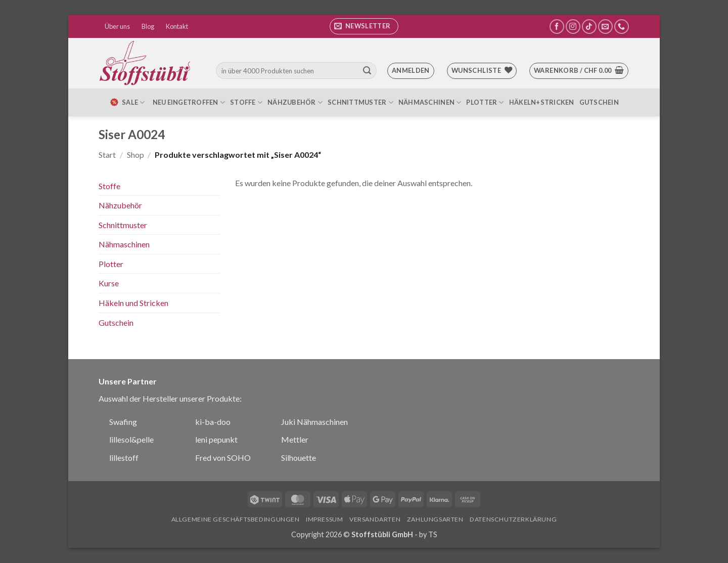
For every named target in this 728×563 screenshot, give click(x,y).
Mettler (295, 439)
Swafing (123, 422)
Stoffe (246, 102)
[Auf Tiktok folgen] (589, 27)
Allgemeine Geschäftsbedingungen (236, 519)
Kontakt (177, 26)
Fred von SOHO (223, 458)
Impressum (325, 519)
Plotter (485, 102)
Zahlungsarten (435, 519)
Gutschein (599, 102)
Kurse (109, 283)
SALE (127, 102)
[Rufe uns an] (622, 27)
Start (107, 155)
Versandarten (375, 519)
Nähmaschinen (430, 102)
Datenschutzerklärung (513, 519)
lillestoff (124, 458)
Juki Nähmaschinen (314, 422)
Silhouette (299, 458)
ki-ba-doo (213, 422)
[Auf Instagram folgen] (573, 27)
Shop (135, 155)
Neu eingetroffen (189, 102)
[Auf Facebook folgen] (557, 27)
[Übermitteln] (367, 71)
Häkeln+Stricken (542, 102)
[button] (364, 26)
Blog (148, 26)
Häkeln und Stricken (133, 303)
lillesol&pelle (131, 439)
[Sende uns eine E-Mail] (605, 27)
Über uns (117, 26)
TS (433, 534)
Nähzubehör (295, 102)
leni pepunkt (216, 439)
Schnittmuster (360, 102)
